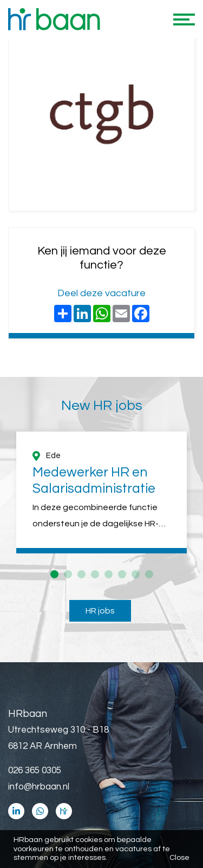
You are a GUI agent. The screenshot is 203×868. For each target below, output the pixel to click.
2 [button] (68, 574)
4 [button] (95, 574)
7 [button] (136, 574)
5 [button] (109, 574)
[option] (101, 492)
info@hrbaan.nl (39, 787)
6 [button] (122, 574)
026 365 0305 (35, 771)
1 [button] (54, 574)
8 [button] (149, 574)
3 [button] (81, 574)
